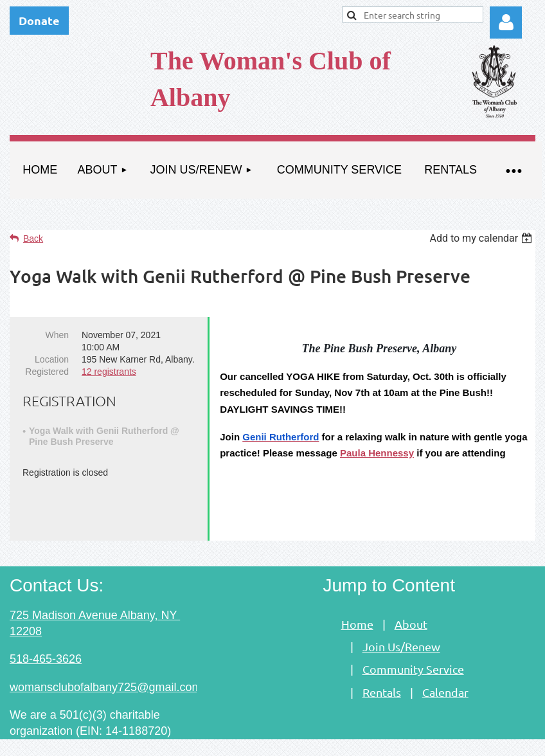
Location (52, 359)
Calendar (445, 670)
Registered (47, 372)
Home (357, 602)
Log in (506, 22)
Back (33, 239)
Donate (39, 20)
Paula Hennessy (377, 453)
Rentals (382, 670)
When (57, 335)
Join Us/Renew (401, 625)
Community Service (413, 647)
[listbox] (482, 238)
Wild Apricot (389, 740)
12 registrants (109, 372)
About (411, 602)
